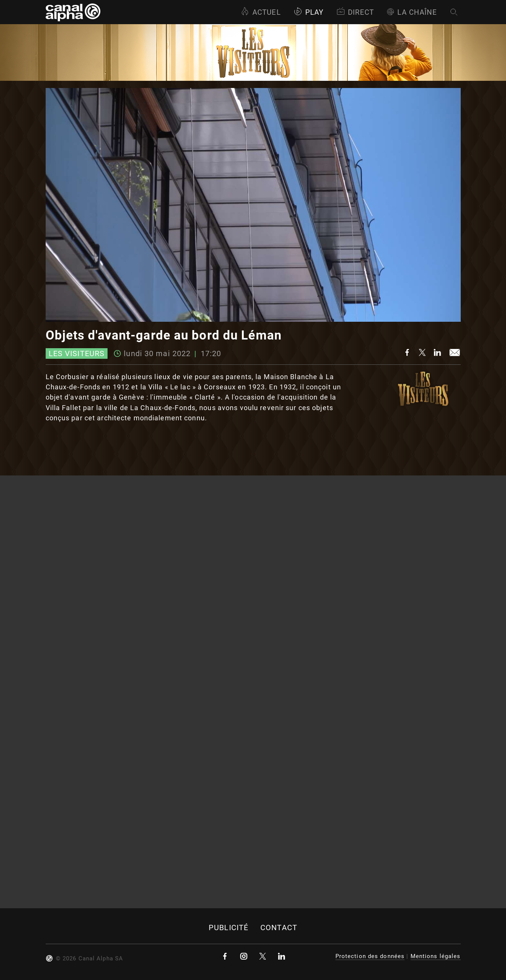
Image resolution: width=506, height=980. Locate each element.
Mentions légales (436, 956)
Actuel (261, 12)
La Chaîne (412, 12)
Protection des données (370, 956)
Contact (279, 928)
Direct (355, 12)
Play (308, 12)
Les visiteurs (77, 353)
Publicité (228, 928)
